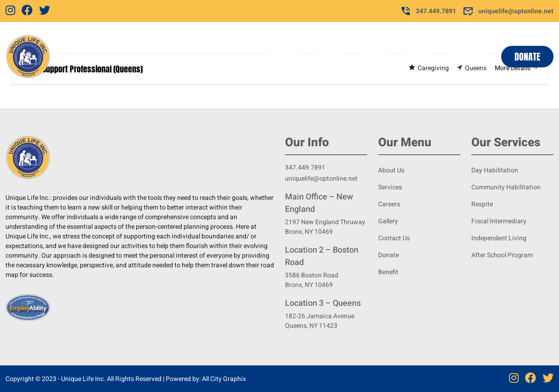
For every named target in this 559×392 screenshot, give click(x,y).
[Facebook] (27, 11)
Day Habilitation (495, 170)
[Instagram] (10, 11)
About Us (285, 57)
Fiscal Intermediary (499, 221)
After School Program (502, 255)
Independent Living (499, 238)
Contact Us (467, 57)
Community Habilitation (506, 187)
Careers (375, 57)
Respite (482, 204)
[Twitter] (45, 11)
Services (331, 57)
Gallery (418, 57)
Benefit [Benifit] (388, 272)
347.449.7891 (428, 11)
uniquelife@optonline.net (508, 11)
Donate (527, 57)
